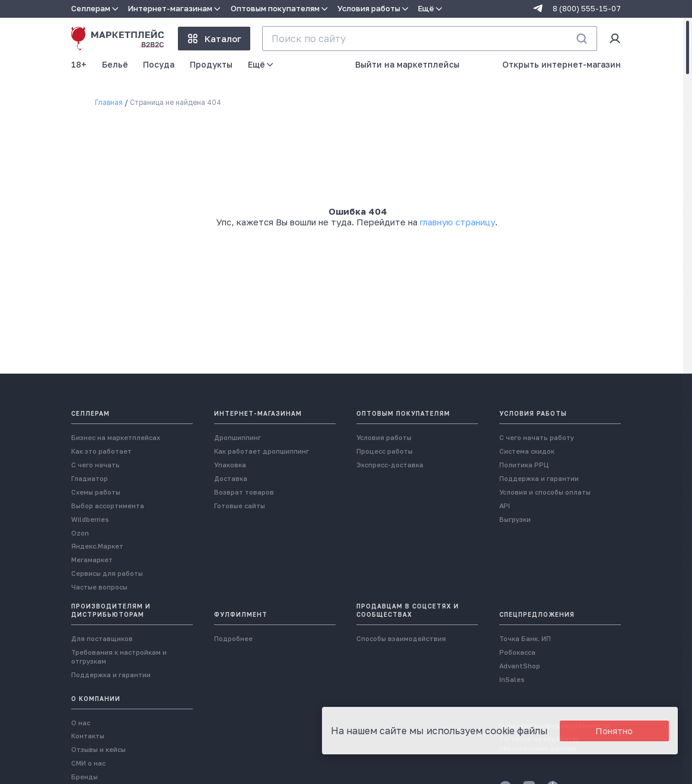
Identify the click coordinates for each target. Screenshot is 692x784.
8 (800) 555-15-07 (587, 9)
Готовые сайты (240, 506)
